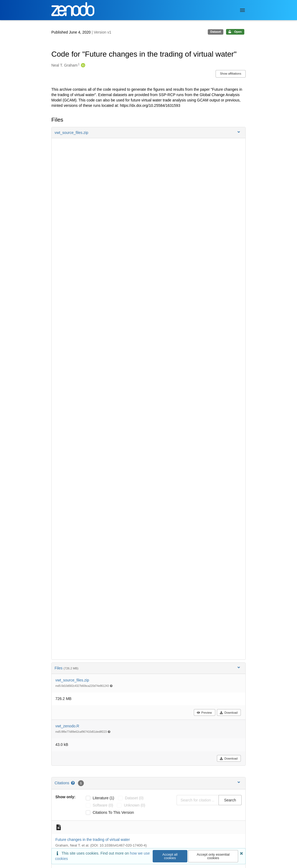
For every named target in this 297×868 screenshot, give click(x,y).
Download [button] (229, 713)
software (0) (103, 805)
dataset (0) (134, 798)
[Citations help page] (73, 783)
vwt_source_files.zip (72, 680)
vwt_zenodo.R (67, 726)
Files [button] (148, 668)
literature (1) (103, 798)
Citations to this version (113, 812)
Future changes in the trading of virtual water (93, 840)
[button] (148, 133)
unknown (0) (135, 805)
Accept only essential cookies (213, 856)
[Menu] (242, 10)
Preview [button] (204, 713)
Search (230, 800)
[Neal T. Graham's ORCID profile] (82, 65)
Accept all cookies (170, 856)
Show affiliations (230, 74)
